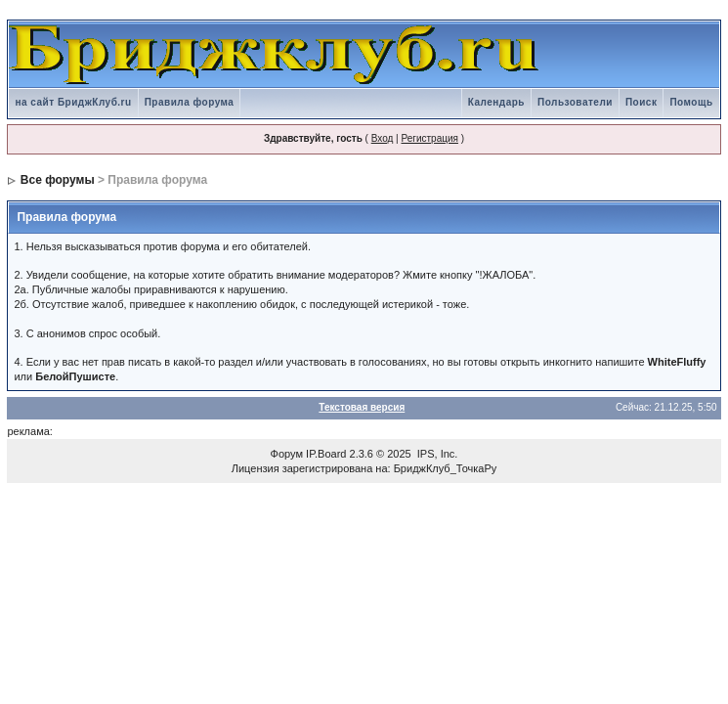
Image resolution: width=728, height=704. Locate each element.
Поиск (642, 102)
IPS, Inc (436, 454)
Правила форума (190, 102)
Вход (383, 138)
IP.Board (326, 454)
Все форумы (58, 180)
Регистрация (429, 138)
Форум (287, 454)
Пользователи (575, 102)
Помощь (691, 102)
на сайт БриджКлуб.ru (73, 102)
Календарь (496, 102)
